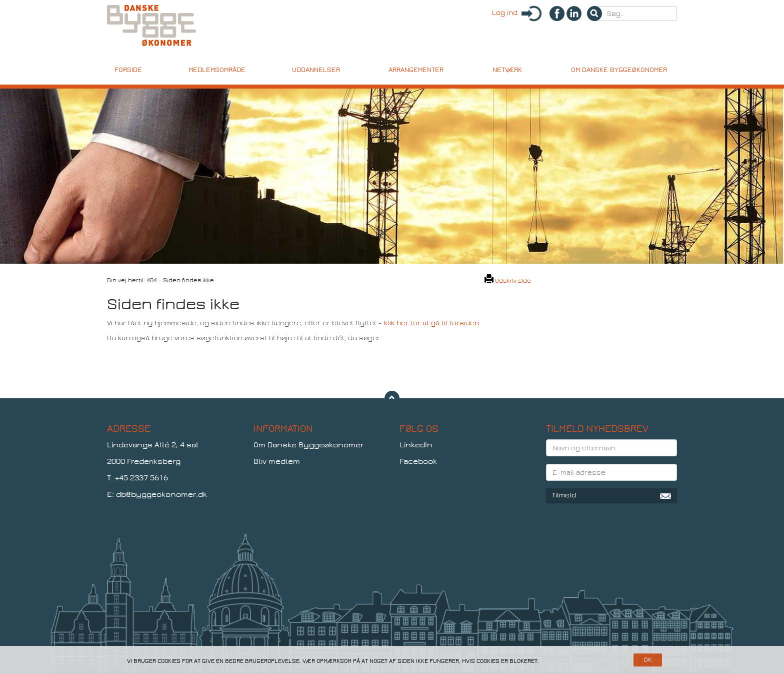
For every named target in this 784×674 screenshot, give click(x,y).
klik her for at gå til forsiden (431, 323)
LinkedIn (416, 445)
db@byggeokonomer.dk (161, 494)
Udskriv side (508, 281)
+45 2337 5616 (141, 478)
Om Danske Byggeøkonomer (308, 445)
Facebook (418, 461)
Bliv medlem (277, 461)
